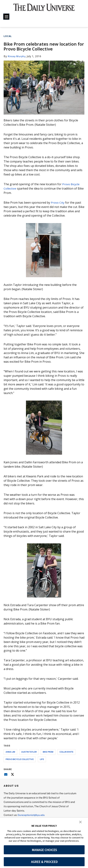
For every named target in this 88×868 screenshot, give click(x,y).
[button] (80, 822)
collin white (66, 752)
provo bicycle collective (20, 759)
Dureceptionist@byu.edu (32, 815)
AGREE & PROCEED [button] (44, 862)
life (42, 759)
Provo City (58, 202)
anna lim (10, 752)
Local (8, 36)
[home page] (44, 9)
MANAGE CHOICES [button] (44, 850)
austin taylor (29, 752)
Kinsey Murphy (17, 56)
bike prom (48, 752)
